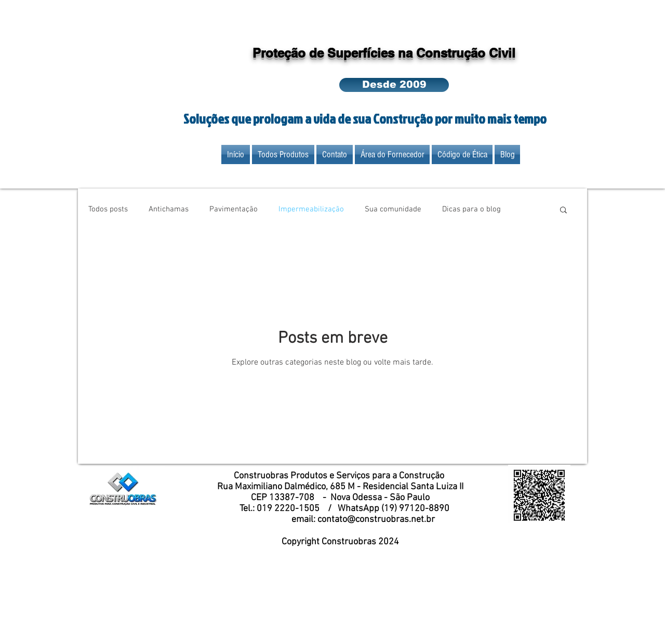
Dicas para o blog (471, 209)
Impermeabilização (311, 209)
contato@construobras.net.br (376, 520)
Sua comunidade (393, 209)
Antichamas (169, 209)
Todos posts (108, 209)
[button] (394, 85)
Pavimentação (234, 209)
